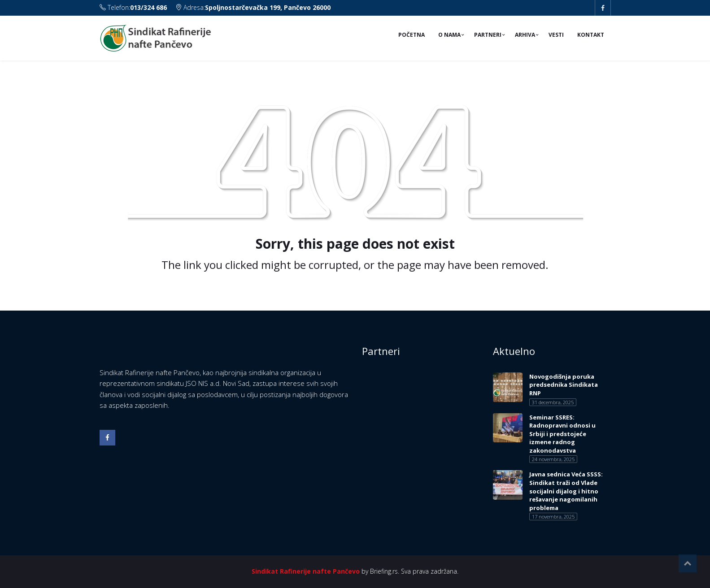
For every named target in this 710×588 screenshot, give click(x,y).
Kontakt (591, 35)
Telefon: (134, 7)
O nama (449, 35)
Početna (412, 35)
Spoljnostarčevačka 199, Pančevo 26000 (268, 7)
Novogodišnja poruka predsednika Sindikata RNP (564, 385)
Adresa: (253, 7)
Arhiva (525, 35)
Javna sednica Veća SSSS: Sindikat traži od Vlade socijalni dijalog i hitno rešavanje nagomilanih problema (566, 491)
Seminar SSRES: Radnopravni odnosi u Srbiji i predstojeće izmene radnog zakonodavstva (562, 434)
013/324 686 (148, 7)
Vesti (556, 35)
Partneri (488, 35)
